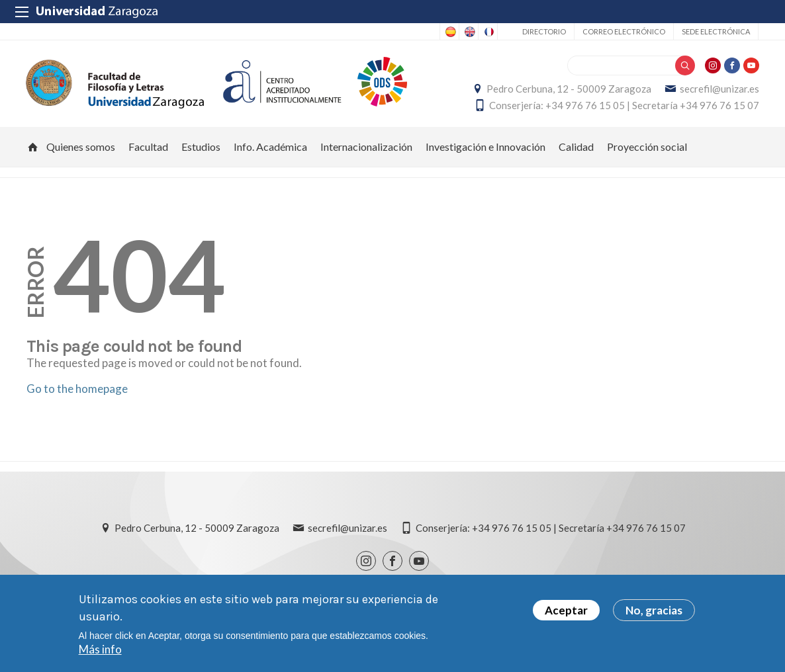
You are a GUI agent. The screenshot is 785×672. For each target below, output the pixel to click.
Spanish (449, 32)
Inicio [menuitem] (33, 149)
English (469, 32)
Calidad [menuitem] (576, 149)
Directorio (544, 31)
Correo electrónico (624, 31)
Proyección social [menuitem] (647, 149)
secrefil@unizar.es (719, 90)
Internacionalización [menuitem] (366, 149)
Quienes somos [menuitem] (81, 149)
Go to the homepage (77, 391)
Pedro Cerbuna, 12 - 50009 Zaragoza (568, 90)
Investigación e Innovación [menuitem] (485, 149)
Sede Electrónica (716, 31)
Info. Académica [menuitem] (270, 149)
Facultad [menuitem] (148, 149)
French (488, 32)
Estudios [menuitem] (201, 149)
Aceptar (566, 610)
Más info (100, 649)
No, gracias (654, 610)
